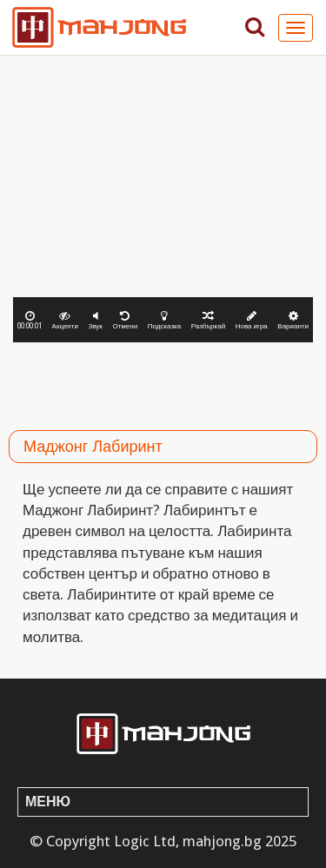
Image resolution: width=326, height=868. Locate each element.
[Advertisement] (163, 381)
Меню (48, 802)
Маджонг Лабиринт (93, 446)
